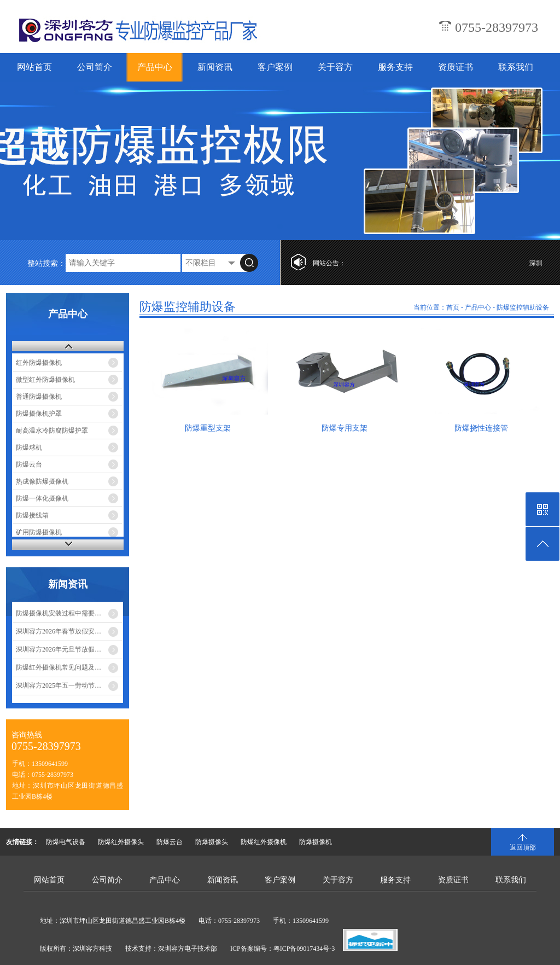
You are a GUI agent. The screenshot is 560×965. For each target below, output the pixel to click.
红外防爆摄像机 (39, 363)
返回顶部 (523, 847)
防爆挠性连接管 (481, 428)
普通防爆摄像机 (39, 397)
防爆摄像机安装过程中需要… (59, 613)
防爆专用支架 (345, 428)
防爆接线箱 (32, 515)
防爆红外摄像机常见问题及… (59, 667)
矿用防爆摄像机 (39, 532)
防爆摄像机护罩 (39, 414)
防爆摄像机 (316, 842)
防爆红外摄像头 (121, 842)
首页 (453, 307)
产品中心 (155, 67)
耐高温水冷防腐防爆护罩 (52, 431)
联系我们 (516, 67)
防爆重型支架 (208, 428)
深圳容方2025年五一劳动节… (59, 685)
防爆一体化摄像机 (42, 498)
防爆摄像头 (212, 842)
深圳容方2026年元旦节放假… (59, 649)
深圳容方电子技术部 (188, 949)
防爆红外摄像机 (264, 842)
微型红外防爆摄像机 (45, 380)
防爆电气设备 (66, 842)
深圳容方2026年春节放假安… (59, 631)
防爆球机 (29, 447)
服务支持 (395, 67)
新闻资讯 (215, 67)
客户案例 (275, 67)
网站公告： (329, 263)
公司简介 (95, 67)
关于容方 (335, 67)
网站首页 (34, 67)
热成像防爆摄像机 (42, 481)
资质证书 (456, 67)
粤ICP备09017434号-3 (304, 949)
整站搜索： (46, 263)
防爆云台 (29, 464)
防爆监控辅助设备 (523, 307)
